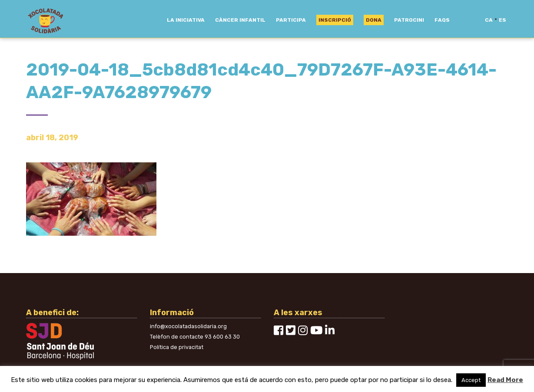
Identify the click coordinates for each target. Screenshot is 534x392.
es (502, 20)
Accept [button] (471, 380)
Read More (505, 380)
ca (489, 20)
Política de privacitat (177, 347)
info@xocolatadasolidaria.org (188, 326)
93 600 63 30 (222, 337)
